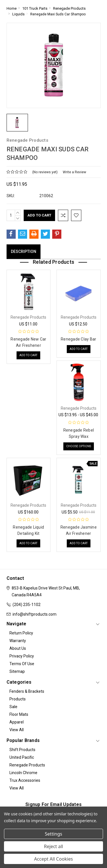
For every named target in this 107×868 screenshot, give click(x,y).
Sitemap (17, 671)
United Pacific (22, 757)
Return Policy (21, 633)
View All (17, 730)
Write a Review (74, 172)
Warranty (18, 641)
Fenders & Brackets (27, 691)
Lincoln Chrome (23, 773)
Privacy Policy (22, 656)
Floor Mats (19, 714)
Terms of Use (22, 664)
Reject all (53, 846)
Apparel (17, 722)
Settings (53, 834)
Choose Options (79, 446)
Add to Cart (28, 355)
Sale (13, 707)
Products (18, 699)
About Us (18, 648)
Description (24, 251)
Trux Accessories (25, 780)
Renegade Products (27, 765)
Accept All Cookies (54, 859)
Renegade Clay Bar (78, 339)
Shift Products (22, 750)
